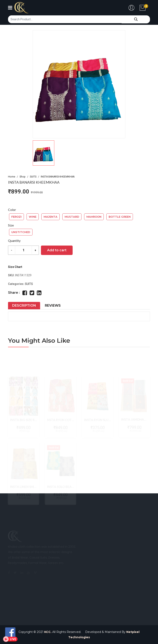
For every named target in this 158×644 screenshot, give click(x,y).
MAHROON (94, 217)
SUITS (33, 177)
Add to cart (57, 250)
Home (12, 177)
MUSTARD (72, 217)
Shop (23, 177)
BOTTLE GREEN (120, 217)
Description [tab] (24, 306)
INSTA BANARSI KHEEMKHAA (58, 177)
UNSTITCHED (21, 232)
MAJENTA (51, 217)
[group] (79, 84)
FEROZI (16, 217)
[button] (79, 153)
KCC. (48, 632)
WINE (33, 217)
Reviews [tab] (53, 306)
